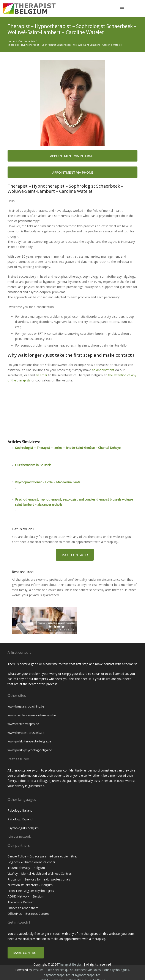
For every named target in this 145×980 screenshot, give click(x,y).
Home (11, 41)
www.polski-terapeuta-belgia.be (29, 741)
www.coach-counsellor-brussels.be (32, 715)
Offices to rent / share (23, 908)
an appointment (103, 370)
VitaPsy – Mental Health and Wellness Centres (40, 873)
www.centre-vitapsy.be (23, 724)
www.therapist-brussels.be (26, 733)
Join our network (19, 836)
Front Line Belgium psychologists (31, 891)
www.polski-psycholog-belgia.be (30, 750)
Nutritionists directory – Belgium (30, 885)
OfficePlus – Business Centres (28, 914)
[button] (122, 9)
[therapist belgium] (37, 9)
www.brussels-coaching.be (26, 706)
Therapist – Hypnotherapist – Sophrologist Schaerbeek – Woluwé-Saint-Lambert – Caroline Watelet (65, 45)
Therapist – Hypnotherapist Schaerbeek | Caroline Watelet (56, 421)
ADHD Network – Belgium (26, 896)
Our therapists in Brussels (33, 465)
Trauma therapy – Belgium (26, 868)
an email (42, 375)
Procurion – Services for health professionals (39, 879)
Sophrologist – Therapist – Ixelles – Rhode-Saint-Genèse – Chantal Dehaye (68, 448)
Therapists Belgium (21, 902)
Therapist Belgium (71, 964)
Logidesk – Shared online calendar (31, 862)
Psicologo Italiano (20, 810)
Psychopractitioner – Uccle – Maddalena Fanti (47, 482)
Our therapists (27, 41)
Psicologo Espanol (20, 819)
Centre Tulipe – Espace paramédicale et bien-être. (42, 856)
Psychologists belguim (23, 828)
